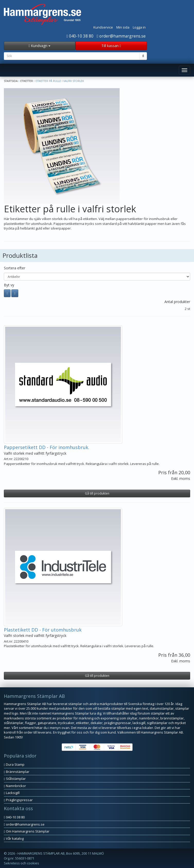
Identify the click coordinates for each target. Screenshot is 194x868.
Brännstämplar (17, 772)
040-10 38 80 (80, 36)
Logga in (139, 27)
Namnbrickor (15, 786)
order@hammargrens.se (121, 36)
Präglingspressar (18, 800)
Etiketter (27, 81)
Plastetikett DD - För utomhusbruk (43, 630)
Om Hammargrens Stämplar (27, 831)
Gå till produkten (97, 493)
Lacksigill (12, 793)
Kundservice (103, 27)
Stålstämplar (15, 779)
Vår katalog (14, 838)
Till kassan (111, 46)
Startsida (11, 81)
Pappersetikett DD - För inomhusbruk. (47, 447)
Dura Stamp (14, 764)
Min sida (123, 27)
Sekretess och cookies (21, 863)
